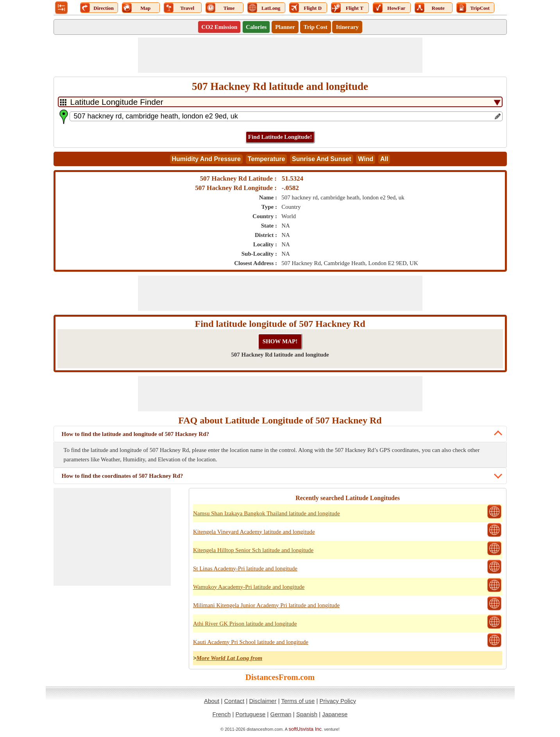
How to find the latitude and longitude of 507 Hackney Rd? (136, 434)
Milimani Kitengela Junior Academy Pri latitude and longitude (266, 605)
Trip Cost (316, 27)
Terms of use (298, 701)
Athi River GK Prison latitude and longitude (245, 624)
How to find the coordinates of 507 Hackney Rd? (123, 476)
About (212, 701)
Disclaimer (263, 701)
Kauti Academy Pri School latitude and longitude (251, 642)
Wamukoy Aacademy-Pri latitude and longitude (249, 587)
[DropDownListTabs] (280, 102)
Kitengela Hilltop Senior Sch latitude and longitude (253, 550)
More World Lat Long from (229, 658)
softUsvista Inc (305, 729)
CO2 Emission (219, 27)
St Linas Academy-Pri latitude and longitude (245, 568)
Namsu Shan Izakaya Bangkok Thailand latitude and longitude (267, 513)
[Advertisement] (280, 55)
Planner (285, 27)
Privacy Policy (338, 701)
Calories (256, 27)
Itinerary (347, 27)
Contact (234, 701)
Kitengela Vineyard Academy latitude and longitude (254, 532)
